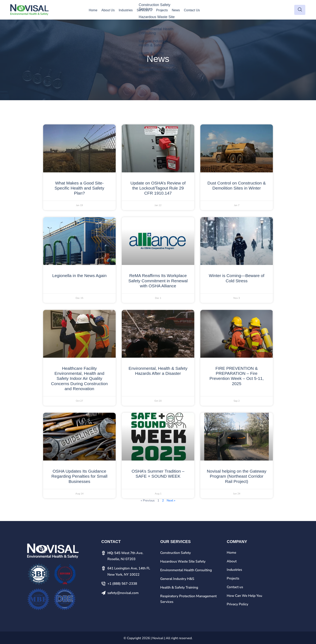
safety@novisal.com (123, 593)
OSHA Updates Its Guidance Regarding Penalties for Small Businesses (79, 476)
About (232, 561)
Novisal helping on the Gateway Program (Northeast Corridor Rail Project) (236, 476)
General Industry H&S (177, 579)
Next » (171, 500)
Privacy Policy (238, 604)
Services (143, 10)
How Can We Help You (244, 596)
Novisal (158, 638)
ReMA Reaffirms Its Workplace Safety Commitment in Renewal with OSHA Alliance (158, 281)
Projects (162, 10)
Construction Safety (176, 553)
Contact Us (192, 10)
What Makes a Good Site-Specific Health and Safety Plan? (79, 188)
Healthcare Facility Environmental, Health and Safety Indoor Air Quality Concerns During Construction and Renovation (79, 378)
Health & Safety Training (179, 587)
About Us (108, 10)
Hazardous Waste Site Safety (183, 561)
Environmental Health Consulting (186, 570)
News (176, 10)
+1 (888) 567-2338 (122, 584)
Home (93, 10)
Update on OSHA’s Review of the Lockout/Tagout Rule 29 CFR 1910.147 (158, 188)
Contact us (235, 587)
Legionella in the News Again (79, 276)
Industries (126, 10)
